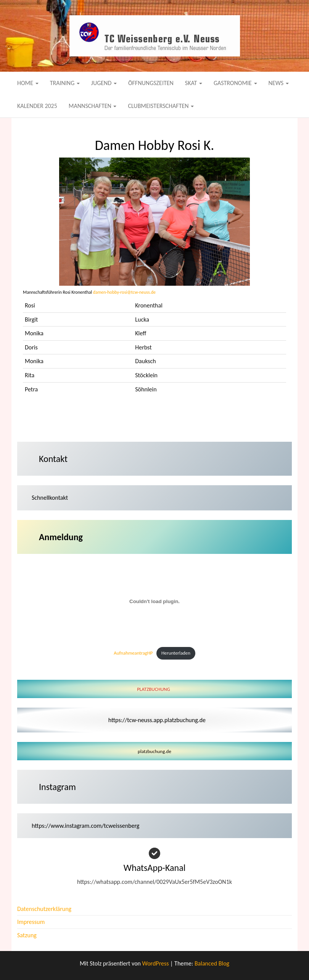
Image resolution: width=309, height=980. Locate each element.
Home (28, 83)
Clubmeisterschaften (161, 106)
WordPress (156, 963)
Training (65, 83)
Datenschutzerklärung (44, 909)
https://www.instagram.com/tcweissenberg (85, 826)
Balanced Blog (212, 963)
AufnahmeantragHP (133, 653)
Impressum (31, 922)
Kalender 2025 (37, 106)
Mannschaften (93, 106)
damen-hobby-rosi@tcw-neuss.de (124, 292)
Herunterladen (176, 653)
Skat (194, 83)
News (279, 83)
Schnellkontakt (50, 498)
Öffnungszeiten (151, 83)
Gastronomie (235, 83)
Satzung (27, 935)
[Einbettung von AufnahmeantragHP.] (154, 602)
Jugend (104, 83)
